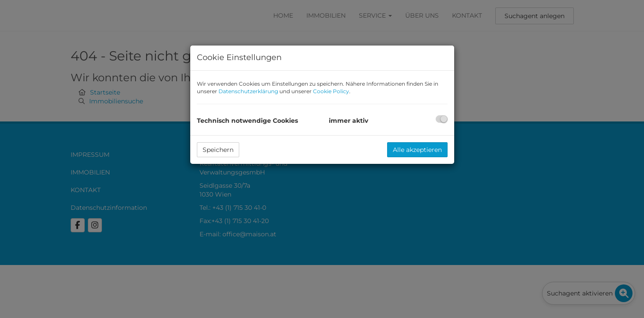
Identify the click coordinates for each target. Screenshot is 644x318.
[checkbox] (442, 119)
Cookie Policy (331, 91)
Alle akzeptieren (417, 150)
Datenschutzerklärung (248, 91)
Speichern (218, 150)
